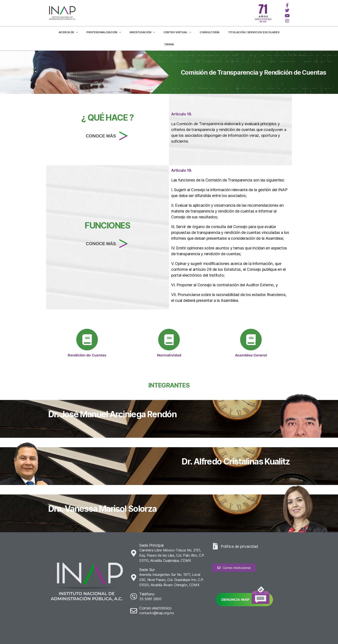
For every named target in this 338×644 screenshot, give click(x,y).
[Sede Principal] (134, 553)
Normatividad (169, 355)
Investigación (142, 32)
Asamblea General (251, 355)
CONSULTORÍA (210, 32)
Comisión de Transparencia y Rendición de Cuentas (253, 72)
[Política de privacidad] (215, 546)
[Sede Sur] (134, 578)
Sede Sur (147, 570)
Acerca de (68, 32)
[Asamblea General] (251, 340)
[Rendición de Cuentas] (87, 340)
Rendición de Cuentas (87, 355)
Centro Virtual (177, 32)
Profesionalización (104, 32)
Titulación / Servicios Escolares (254, 32)
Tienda (169, 44)
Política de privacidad (239, 546)
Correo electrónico (155, 608)
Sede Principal (151, 545)
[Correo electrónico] (134, 611)
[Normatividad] (169, 340)
